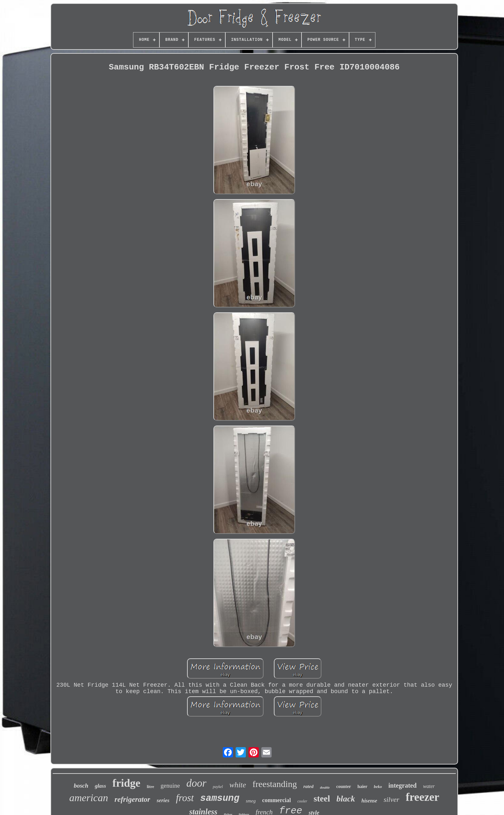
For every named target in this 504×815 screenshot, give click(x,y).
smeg (251, 801)
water (429, 786)
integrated (402, 785)
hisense (369, 801)
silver (391, 799)
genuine (170, 786)
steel (322, 799)
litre (151, 787)
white (238, 785)
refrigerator (132, 799)
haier (362, 787)
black (346, 799)
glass (100, 786)
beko (378, 787)
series (163, 800)
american (89, 798)
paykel (218, 787)
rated (309, 786)
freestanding (274, 784)
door (196, 783)
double (325, 787)
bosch (81, 786)
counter (344, 787)
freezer (422, 797)
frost (185, 798)
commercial (277, 800)
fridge (126, 783)
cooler (302, 801)
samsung (220, 798)
